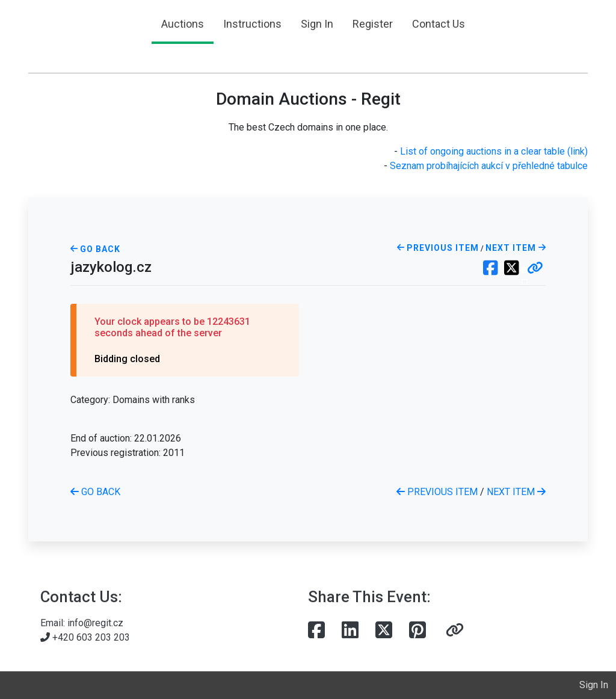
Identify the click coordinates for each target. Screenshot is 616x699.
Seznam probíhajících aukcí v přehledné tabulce (489, 166)
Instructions (252, 24)
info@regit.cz (95, 623)
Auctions (183, 24)
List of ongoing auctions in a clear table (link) (494, 151)
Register (373, 24)
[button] (535, 269)
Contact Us (439, 24)
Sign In (317, 24)
